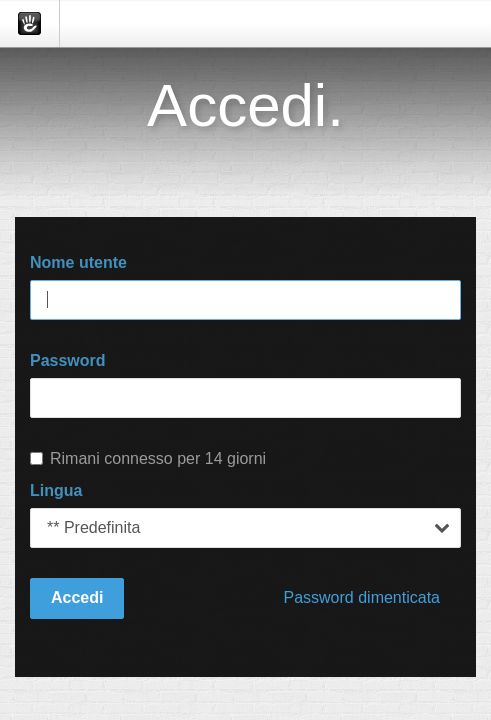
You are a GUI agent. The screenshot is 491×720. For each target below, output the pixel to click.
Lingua (56, 490)
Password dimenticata (361, 597)
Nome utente (78, 262)
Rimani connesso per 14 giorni (148, 458)
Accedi (77, 597)
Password (68, 360)
